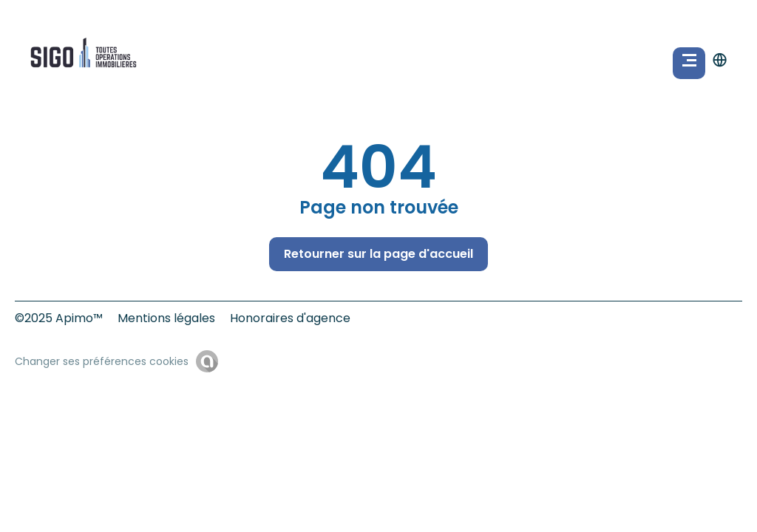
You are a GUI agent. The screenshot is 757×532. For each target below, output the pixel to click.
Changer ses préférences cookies (102, 361)
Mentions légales (166, 318)
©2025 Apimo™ (59, 318)
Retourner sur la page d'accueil (378, 254)
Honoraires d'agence (290, 318)
